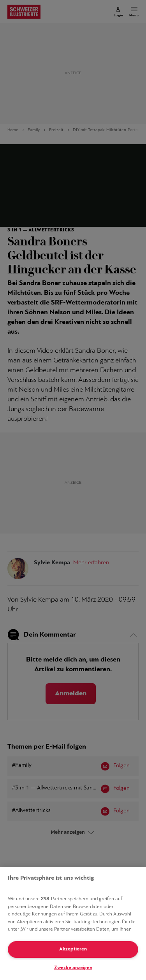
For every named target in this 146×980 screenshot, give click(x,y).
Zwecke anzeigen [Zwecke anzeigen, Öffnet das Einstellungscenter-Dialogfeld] (73, 968)
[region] (73, 924)
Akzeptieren (73, 949)
